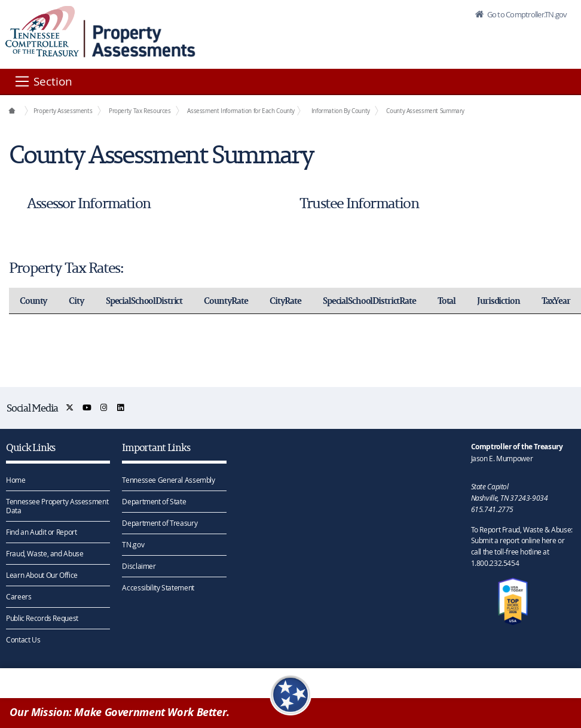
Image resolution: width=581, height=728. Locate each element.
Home (16, 479)
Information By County (341, 111)
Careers (19, 596)
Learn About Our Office (42, 574)
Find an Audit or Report (41, 531)
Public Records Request (42, 617)
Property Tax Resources (140, 111)
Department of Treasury (160, 522)
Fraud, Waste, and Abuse (45, 553)
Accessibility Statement (158, 587)
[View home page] (42, 31)
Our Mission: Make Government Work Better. (120, 712)
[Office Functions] (12, 111)
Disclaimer (139, 565)
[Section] (43, 81)
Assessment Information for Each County (241, 111)
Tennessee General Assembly (168, 479)
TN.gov (133, 544)
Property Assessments (63, 111)
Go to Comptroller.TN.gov (526, 14)
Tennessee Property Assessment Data (57, 505)
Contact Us (23, 639)
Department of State (154, 501)
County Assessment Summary (425, 111)
